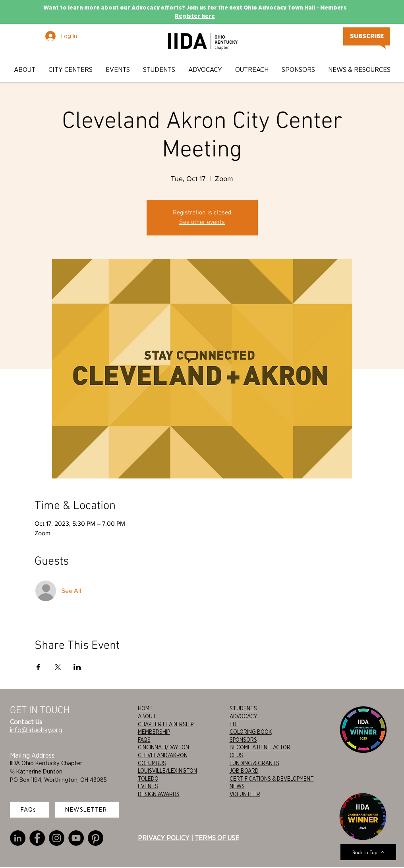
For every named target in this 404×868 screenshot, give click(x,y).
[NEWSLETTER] (87, 810)
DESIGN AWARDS (159, 794)
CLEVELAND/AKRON (163, 755)
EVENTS (148, 786)
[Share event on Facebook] (38, 667)
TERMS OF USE (217, 838)
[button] (25, 70)
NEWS (237, 786)
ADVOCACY (244, 716)
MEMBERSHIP (154, 732)
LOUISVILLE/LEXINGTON (167, 771)
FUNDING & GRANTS (254, 763)
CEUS (236, 755)
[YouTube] (76, 838)
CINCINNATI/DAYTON (163, 747)
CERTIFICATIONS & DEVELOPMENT (272, 779)
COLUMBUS (152, 763)
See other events (202, 222)
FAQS (144, 740)
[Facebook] (37, 838)
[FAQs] (29, 810)
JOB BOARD (244, 771)
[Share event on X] (58, 667)
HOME (145, 708)
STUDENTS (243, 708)
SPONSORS (243, 740)
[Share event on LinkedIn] (77, 667)
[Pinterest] (96, 838)
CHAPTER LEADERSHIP (166, 724)
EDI (234, 724)
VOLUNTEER (245, 794)
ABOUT (147, 716)
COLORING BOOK (251, 732)
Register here (195, 16)
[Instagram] (57, 838)
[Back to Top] (368, 852)
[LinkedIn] (18, 838)
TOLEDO (148, 779)
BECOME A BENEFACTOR (260, 747)
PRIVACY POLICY (164, 838)
